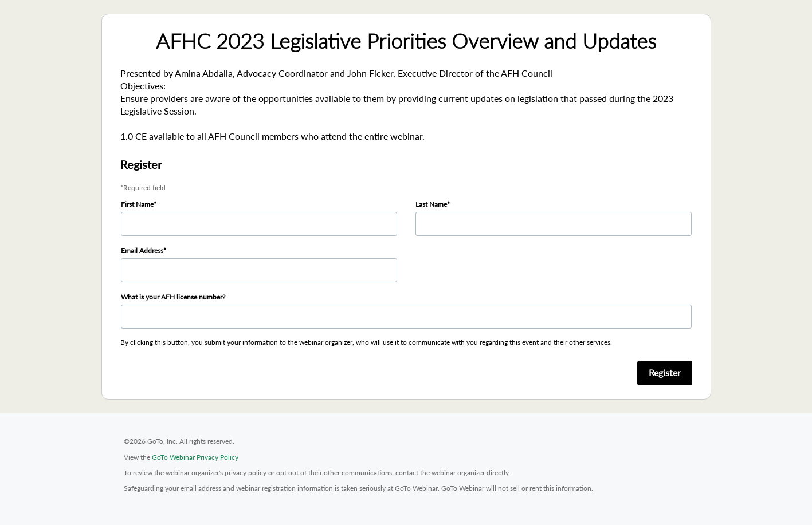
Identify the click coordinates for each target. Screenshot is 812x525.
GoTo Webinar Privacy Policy (195, 457)
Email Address (142, 250)
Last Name (431, 204)
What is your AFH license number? (173, 297)
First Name (137, 204)
